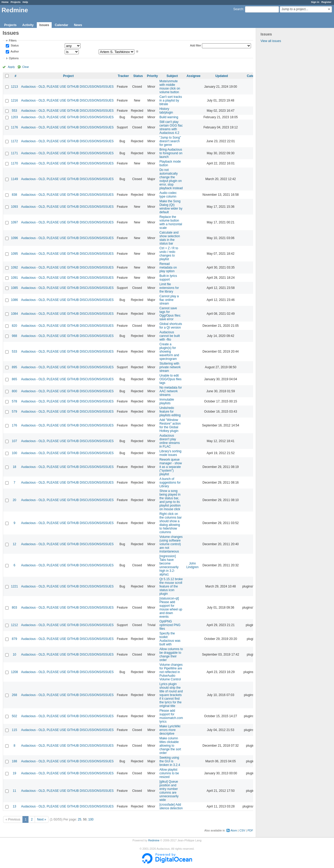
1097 (14, 222)
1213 (14, 87)
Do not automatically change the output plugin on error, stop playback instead (171, 179)
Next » (42, 819)
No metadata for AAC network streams (171, 391)
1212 (14, 625)
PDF (250, 830)
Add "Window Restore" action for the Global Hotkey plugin (170, 425)
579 (14, 412)
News (78, 25)
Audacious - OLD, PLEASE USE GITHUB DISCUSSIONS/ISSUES (67, 87)
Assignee (193, 76)
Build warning (169, 117)
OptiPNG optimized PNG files (170, 625)
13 (14, 806)
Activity (28, 25)
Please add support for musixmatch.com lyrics (171, 716)
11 (14, 791)
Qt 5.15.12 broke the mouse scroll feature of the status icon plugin (171, 586)
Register (326, 2)
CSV (242, 830)
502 (14, 716)
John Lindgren (192, 565)
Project (68, 76)
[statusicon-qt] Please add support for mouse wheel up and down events (171, 608)
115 (14, 730)
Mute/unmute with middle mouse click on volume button (170, 87)
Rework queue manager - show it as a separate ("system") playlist (171, 467)
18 (14, 467)
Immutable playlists (167, 401)
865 (14, 379)
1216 (14, 100)
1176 (14, 127)
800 (14, 391)
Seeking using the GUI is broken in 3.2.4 (170, 761)
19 (14, 773)
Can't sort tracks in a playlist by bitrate (171, 100)
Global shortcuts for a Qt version (171, 326)
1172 (14, 141)
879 (14, 639)
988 (14, 336)
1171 (14, 153)
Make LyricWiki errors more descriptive (170, 730)
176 (14, 425)
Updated (222, 76)
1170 (14, 163)
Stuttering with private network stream (170, 367)
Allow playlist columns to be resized (169, 773)
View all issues (271, 41)
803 (14, 608)
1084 (14, 314)
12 (14, 544)
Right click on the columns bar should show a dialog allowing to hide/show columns (171, 523)
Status (14, 46)
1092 (14, 267)
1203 (14, 117)
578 (14, 401)
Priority (152, 76)
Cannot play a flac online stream (169, 300)
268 (14, 695)
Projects (16, 2)
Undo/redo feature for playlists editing (170, 412)
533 (14, 352)
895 (14, 367)
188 (14, 761)
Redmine (154, 840)
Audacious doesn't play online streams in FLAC (170, 441)
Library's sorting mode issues (170, 453)
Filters (13, 40)
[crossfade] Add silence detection (171, 806)
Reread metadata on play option (168, 267)
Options (14, 58)
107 (14, 441)
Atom (234, 830)
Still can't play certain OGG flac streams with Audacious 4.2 (171, 127)
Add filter (196, 45)
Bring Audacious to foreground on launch (171, 153)
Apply (11, 67)
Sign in (315, 2)
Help (25, 2)
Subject (172, 76)
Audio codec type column (168, 195)
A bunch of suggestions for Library (170, 483)
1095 (14, 254)
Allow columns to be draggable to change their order (171, 655)
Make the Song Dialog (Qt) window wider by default (171, 207)
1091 (14, 278)
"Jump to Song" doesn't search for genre (170, 141)
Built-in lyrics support (168, 278)
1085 (14, 288)
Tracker (123, 76)
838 (14, 195)
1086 (14, 300)
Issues (44, 25)
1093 (14, 207)
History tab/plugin (166, 111)
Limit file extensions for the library (169, 288)
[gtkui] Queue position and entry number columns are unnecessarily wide (169, 791)
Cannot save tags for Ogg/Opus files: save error (170, 314)
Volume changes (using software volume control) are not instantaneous (171, 544)
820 (14, 326)
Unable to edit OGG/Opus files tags (171, 379)
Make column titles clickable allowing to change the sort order (170, 746)
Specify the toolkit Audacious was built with (170, 639)
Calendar (61, 25)
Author (14, 51)
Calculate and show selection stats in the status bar (170, 238)
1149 (14, 179)
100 (14, 453)
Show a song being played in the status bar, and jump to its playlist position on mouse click (170, 500)
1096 (14, 238)
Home (5, 2)
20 (14, 500)
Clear (26, 67)
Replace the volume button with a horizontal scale (171, 222)
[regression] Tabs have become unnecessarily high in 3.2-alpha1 (169, 565)
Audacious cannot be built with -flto (170, 336)
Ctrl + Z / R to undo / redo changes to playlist (169, 254)
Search (238, 9)
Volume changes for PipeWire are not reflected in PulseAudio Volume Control (171, 672)
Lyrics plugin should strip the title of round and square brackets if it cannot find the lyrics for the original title (171, 695)
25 (79, 819)
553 (14, 111)
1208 (14, 672)
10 (14, 655)
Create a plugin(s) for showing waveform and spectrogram (169, 352)
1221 (14, 586)
